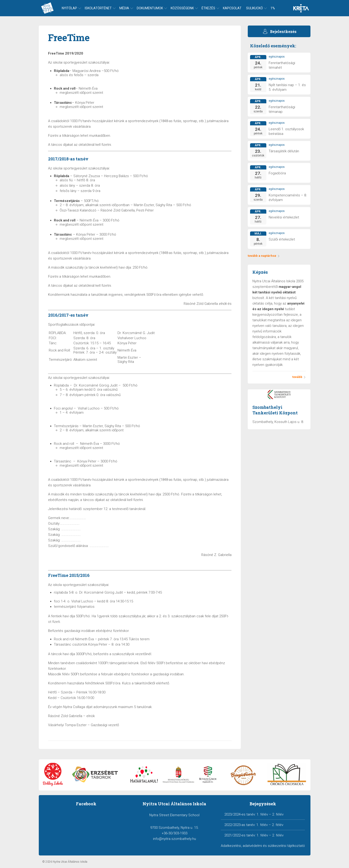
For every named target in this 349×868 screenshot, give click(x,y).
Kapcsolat (232, 8)
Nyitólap (69, 8)
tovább (299, 377)
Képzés (260, 272)
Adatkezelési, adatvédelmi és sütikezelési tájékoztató (263, 846)
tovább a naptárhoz (264, 256)
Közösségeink (182, 8)
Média (124, 8)
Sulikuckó (254, 8)
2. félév (278, 814)
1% (273, 8)
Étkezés (208, 8)
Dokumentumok (150, 8)
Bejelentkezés (283, 31)
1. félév (262, 814)
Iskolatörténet (98, 8)
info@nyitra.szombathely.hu (174, 839)
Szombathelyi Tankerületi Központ (275, 410)
